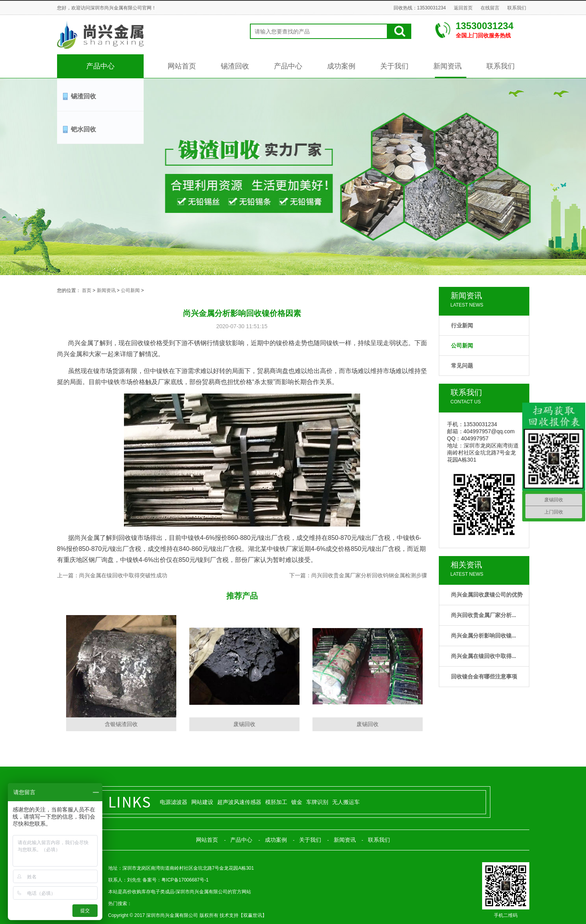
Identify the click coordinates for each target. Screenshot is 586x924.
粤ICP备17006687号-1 (185, 880)
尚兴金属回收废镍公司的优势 (487, 595)
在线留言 (490, 8)
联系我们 (517, 8)
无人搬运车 (346, 802)
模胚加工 (276, 802)
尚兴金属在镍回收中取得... (484, 656)
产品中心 (100, 66)
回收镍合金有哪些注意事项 (484, 676)
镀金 (297, 802)
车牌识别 (317, 802)
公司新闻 (462, 346)
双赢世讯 (253, 915)
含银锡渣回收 (121, 724)
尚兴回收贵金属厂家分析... (484, 615)
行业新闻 (462, 325)
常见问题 (462, 366)
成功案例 (341, 66)
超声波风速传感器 (239, 802)
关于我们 (394, 66)
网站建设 (202, 802)
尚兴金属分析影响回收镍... (484, 636)
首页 (87, 290)
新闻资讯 (447, 66)
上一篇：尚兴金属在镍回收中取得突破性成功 (112, 575)
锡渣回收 (235, 66)
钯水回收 (83, 129)
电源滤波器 (174, 802)
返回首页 (463, 8)
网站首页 (182, 66)
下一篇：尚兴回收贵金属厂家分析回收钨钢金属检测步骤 (358, 575)
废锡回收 (244, 724)
